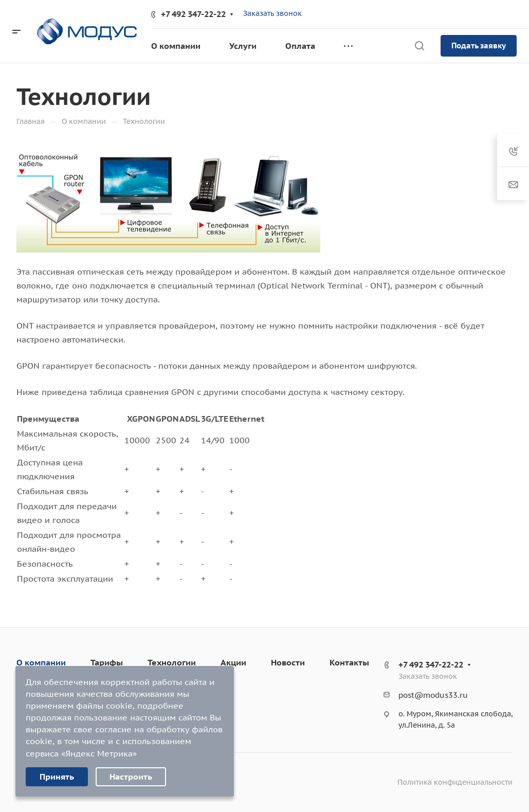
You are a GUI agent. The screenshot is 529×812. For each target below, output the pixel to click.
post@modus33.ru (433, 695)
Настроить (131, 777)
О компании (41, 662)
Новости (288, 662)
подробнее (160, 706)
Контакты (349, 662)
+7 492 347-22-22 (193, 14)
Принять (57, 777)
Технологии (172, 662)
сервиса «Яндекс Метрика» (81, 753)
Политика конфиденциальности (455, 782)
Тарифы (107, 662)
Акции (233, 662)
